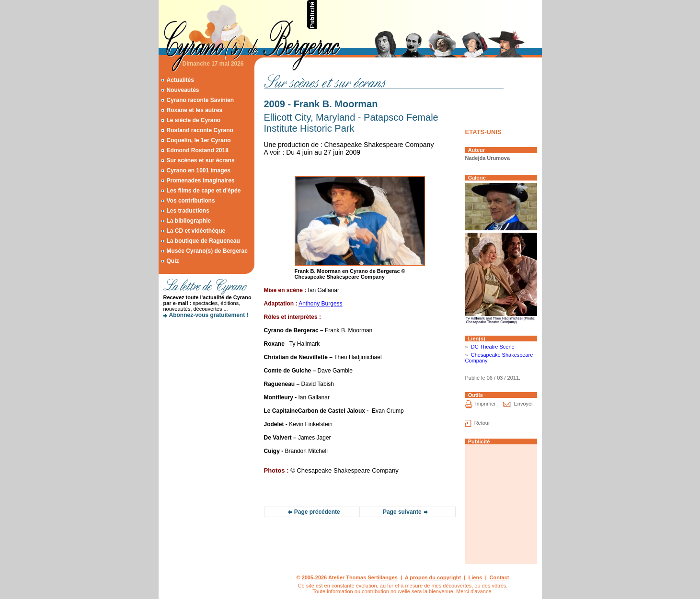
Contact (499, 577)
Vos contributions (190, 201)
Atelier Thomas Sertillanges (363, 577)
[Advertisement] (430, 14)
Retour (482, 423)
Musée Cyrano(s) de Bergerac (207, 251)
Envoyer (523, 404)
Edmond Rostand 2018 (197, 150)
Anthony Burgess (320, 304)
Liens (476, 577)
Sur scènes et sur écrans (200, 160)
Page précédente (317, 512)
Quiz (172, 261)
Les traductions (188, 211)
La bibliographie (189, 221)
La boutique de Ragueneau (203, 241)
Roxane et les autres (194, 110)
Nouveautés (183, 90)
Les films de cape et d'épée (203, 191)
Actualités (180, 80)
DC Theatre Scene (493, 347)
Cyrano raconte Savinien (200, 100)
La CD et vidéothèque (196, 231)
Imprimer (486, 404)
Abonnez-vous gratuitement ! (209, 315)
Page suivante (402, 512)
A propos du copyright (433, 577)
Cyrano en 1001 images (198, 170)
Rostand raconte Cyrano (200, 130)
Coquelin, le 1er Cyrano (198, 140)
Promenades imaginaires (200, 181)
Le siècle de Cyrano (193, 120)
